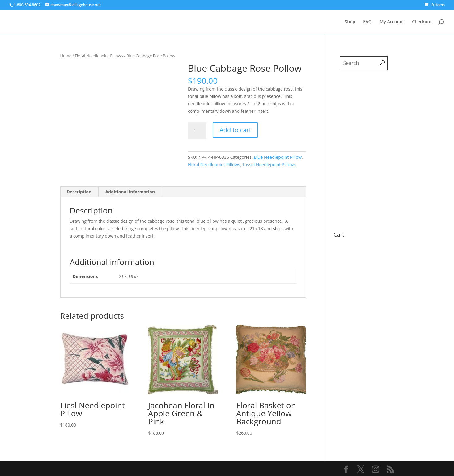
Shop (350, 22)
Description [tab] (79, 192)
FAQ (367, 22)
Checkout (422, 22)
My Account (392, 22)
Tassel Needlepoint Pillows (269, 164)
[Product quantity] (197, 131)
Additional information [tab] (130, 192)
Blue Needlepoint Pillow (278, 157)
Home (66, 56)
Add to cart (235, 130)
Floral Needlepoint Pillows (99, 56)
